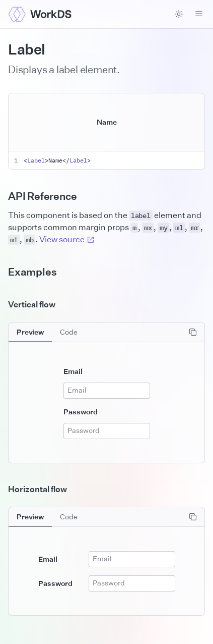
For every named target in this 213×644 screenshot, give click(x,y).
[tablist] (47, 332)
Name (107, 122)
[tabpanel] (106, 393)
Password (81, 412)
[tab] (30, 332)
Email (73, 371)
